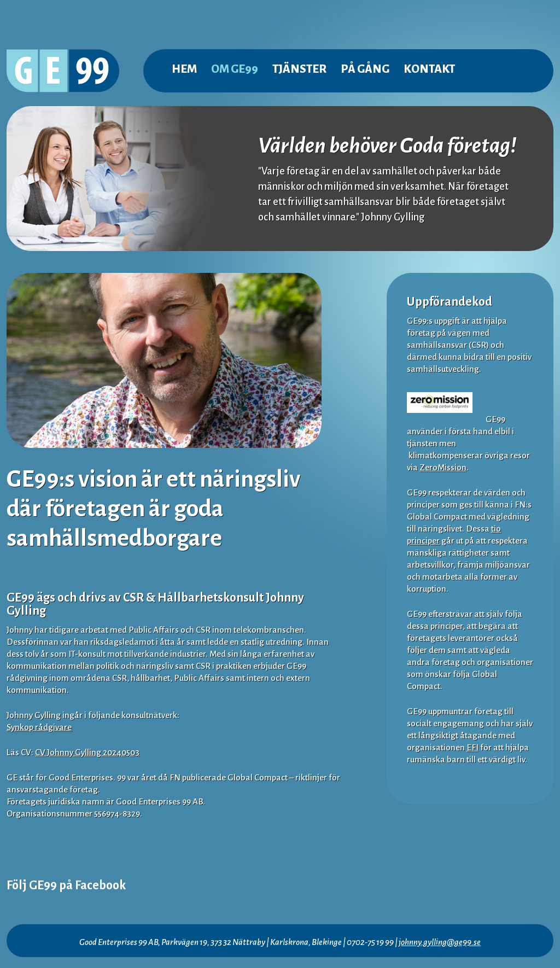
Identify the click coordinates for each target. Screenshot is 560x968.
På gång (365, 69)
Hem (184, 69)
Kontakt (429, 69)
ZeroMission (443, 467)
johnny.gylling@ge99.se (440, 942)
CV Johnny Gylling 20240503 (87, 752)
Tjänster (299, 69)
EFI (472, 747)
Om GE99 (235, 69)
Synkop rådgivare (39, 727)
